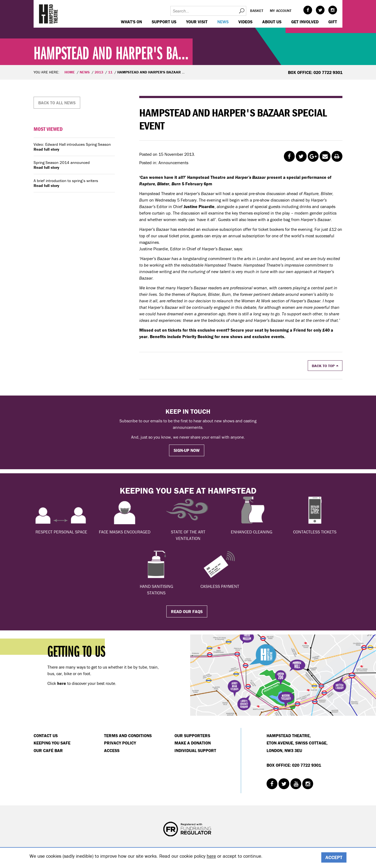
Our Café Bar (48, 750)
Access (112, 750)
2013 (99, 72)
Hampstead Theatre (48, 14)
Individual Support (195, 750)
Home (70, 72)
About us (272, 22)
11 (110, 72)
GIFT (333, 22)
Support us (164, 22)
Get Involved (305, 22)
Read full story (46, 149)
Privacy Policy (120, 743)
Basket (257, 11)
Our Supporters (192, 736)
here (211, 856)
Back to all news (57, 103)
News (223, 22)
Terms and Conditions (128, 736)
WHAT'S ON (131, 22)
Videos (245, 22)
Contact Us (46, 736)
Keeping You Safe (52, 743)
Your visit (197, 22)
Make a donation (193, 743)
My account (281, 11)
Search (241, 11)
